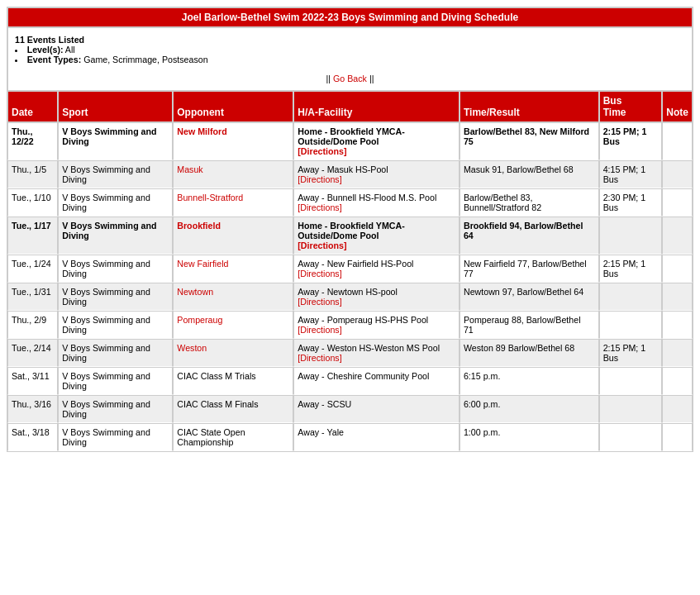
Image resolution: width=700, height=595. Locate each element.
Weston (192, 348)
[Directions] (322, 151)
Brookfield (199, 226)
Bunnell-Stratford (210, 198)
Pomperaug (200, 320)
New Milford (202, 131)
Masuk (190, 169)
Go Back (350, 79)
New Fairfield (202, 264)
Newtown (195, 292)
